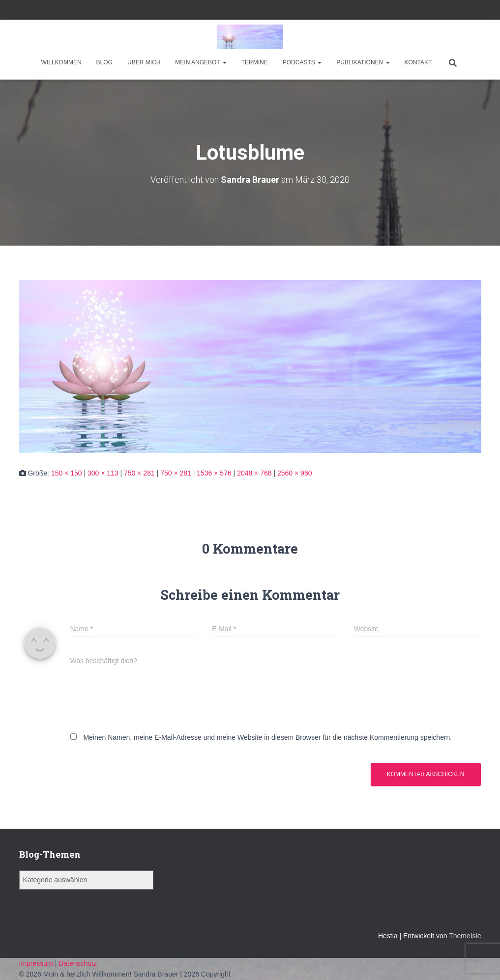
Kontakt (418, 62)
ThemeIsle (465, 936)
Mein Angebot (201, 62)
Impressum (37, 963)
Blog (104, 62)
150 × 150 (67, 473)
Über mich (144, 62)
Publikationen (363, 62)
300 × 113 (103, 473)
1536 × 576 (214, 473)
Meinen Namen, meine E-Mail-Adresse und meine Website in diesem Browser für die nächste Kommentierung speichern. (267, 737)
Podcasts (302, 62)
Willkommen (61, 62)
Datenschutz (78, 963)
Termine (255, 62)
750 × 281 (139, 473)
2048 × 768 (254, 473)
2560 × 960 (294, 473)
